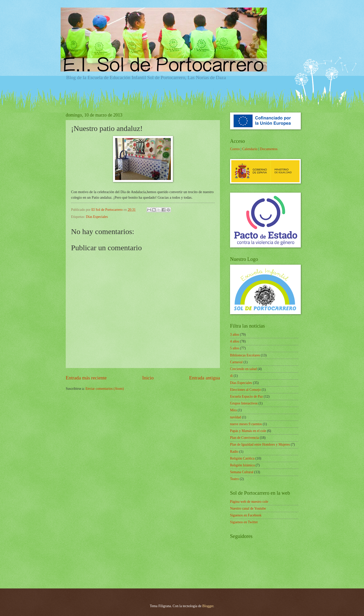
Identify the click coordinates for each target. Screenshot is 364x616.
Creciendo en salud (243, 369)
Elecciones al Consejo (245, 390)
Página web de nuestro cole (249, 502)
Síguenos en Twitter (244, 522)
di (231, 376)
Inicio (148, 378)
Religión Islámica (242, 465)
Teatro (234, 479)
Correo (235, 149)
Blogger (208, 606)
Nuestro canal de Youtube (248, 508)
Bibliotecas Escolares (245, 355)
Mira (233, 410)
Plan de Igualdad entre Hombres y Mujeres (260, 444)
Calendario (250, 149)
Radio (234, 452)
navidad (236, 417)
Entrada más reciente (86, 378)
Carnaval (236, 362)
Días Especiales (97, 217)
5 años (235, 348)
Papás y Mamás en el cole (248, 431)
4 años (235, 341)
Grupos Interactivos (244, 403)
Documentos (269, 149)
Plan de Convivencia (244, 438)
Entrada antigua (204, 378)
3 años (235, 335)
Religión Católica (242, 458)
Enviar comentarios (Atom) (105, 389)
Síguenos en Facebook (246, 515)
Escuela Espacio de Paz (246, 396)
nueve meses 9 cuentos (246, 424)
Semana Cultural (242, 472)
